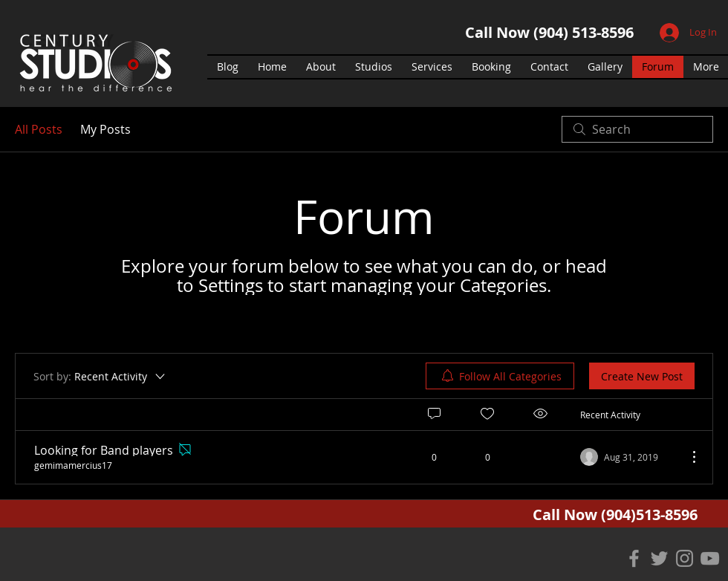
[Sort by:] (100, 376)
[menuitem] (500, 376)
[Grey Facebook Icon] (634, 558)
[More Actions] (686, 457)
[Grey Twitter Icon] (659, 558)
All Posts (39, 129)
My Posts (105, 129)
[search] (637, 129)
